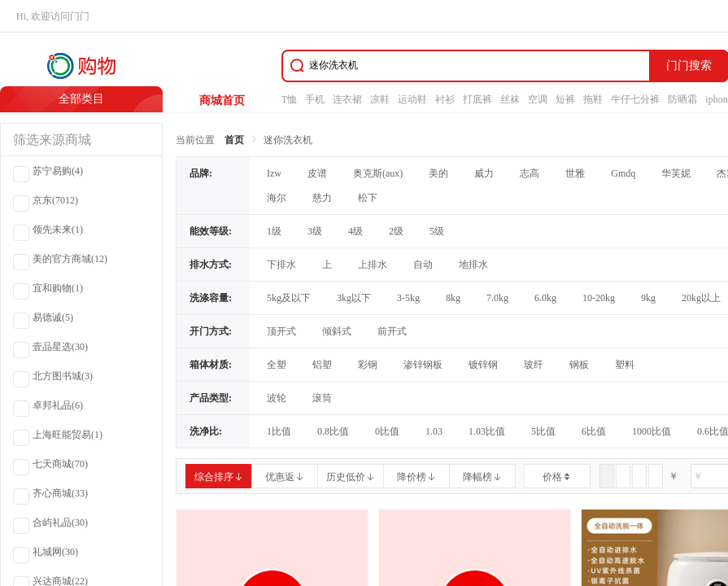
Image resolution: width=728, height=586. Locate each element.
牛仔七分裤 (635, 99)
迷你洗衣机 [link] (288, 140)
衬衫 (445, 99)
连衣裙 (347, 99)
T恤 (289, 99)
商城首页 (222, 101)
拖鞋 (593, 99)
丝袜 (510, 99)
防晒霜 (682, 99)
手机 (315, 99)
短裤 (565, 99)
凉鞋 (380, 99)
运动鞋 (412, 99)
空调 (538, 99)
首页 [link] (234, 140)
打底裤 (477, 99)
